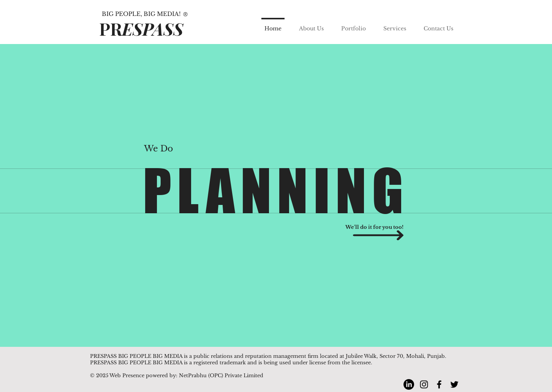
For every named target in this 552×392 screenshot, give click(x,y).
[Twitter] (454, 384)
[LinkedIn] (409, 384)
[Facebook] (439, 384)
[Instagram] (424, 384)
